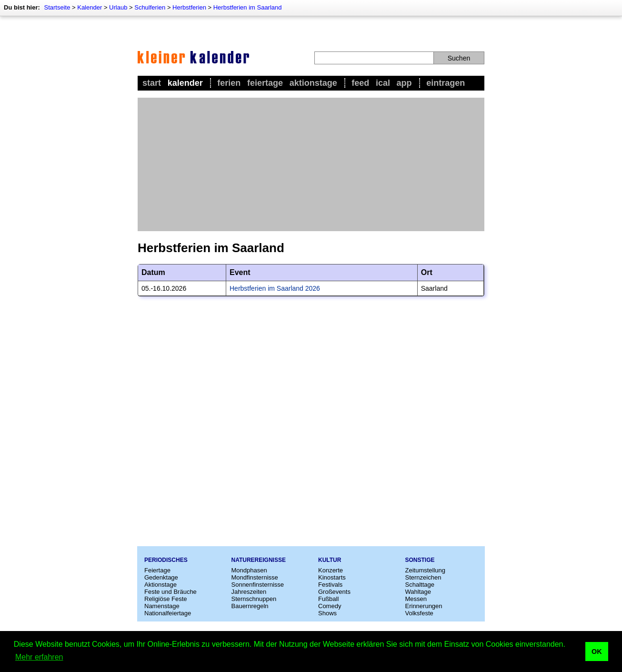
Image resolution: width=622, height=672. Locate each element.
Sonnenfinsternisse (258, 585)
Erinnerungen (424, 606)
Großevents (334, 592)
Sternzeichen (423, 577)
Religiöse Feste (166, 599)
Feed (360, 83)
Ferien (229, 83)
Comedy (330, 606)
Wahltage (418, 592)
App (404, 83)
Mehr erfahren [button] (39, 657)
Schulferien (150, 7)
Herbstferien (189, 7)
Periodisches (166, 560)
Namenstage (162, 606)
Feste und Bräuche (171, 592)
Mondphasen (249, 570)
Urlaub (118, 7)
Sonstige (420, 560)
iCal (383, 83)
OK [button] (597, 652)
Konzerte (331, 570)
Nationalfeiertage (168, 613)
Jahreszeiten (249, 592)
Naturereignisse (259, 560)
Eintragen (446, 83)
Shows (327, 613)
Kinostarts (332, 577)
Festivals (330, 585)
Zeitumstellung (426, 570)
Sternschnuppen (254, 599)
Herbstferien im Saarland (248, 7)
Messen (416, 599)
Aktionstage (313, 83)
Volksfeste (419, 613)
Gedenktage (161, 577)
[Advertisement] (311, 164)
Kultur (330, 560)
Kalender (90, 7)
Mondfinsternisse (255, 577)
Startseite (57, 7)
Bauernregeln (250, 606)
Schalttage (420, 585)
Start (152, 83)
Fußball (328, 599)
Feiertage (265, 83)
